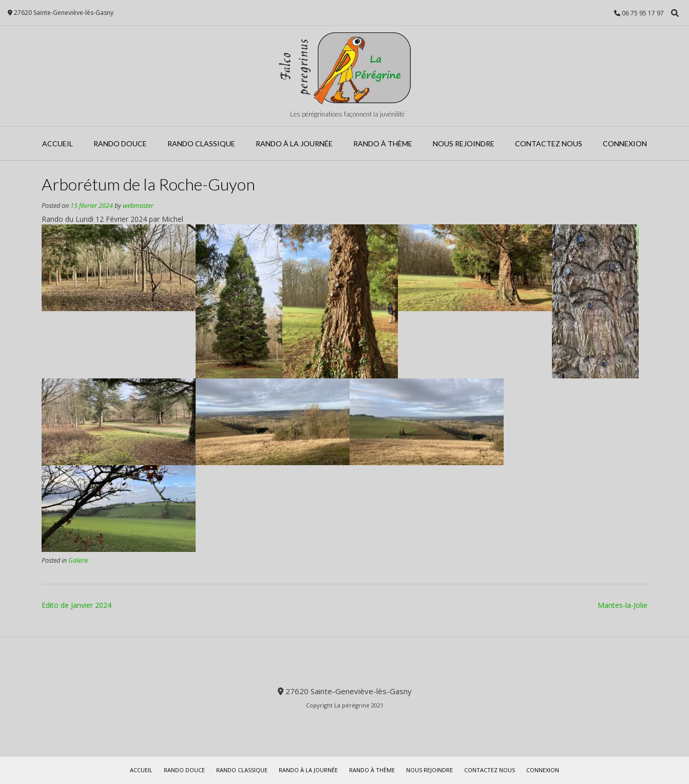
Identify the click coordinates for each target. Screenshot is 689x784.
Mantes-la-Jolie (623, 605)
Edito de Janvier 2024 (76, 605)
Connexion (625, 144)
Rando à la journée (294, 144)
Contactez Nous (549, 144)
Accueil (58, 144)
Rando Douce (120, 144)
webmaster (138, 206)
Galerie (78, 560)
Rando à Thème (383, 144)
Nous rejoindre (464, 144)
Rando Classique (201, 144)
